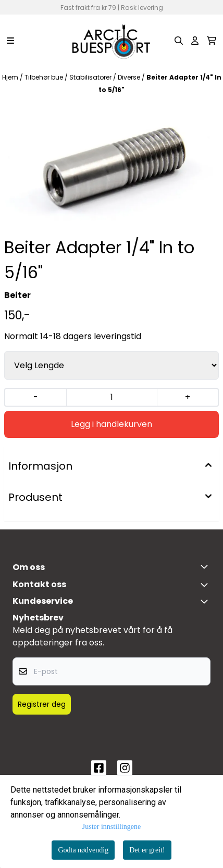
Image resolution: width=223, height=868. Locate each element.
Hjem (11, 77)
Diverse (130, 77)
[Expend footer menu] (206, 601)
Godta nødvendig (83, 850)
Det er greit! (147, 850)
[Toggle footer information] (206, 566)
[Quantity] (112, 397)
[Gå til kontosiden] (195, 41)
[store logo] (111, 41)
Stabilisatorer (91, 77)
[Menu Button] (10, 41)
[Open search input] (179, 41)
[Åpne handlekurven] (212, 41)
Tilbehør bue (45, 77)
